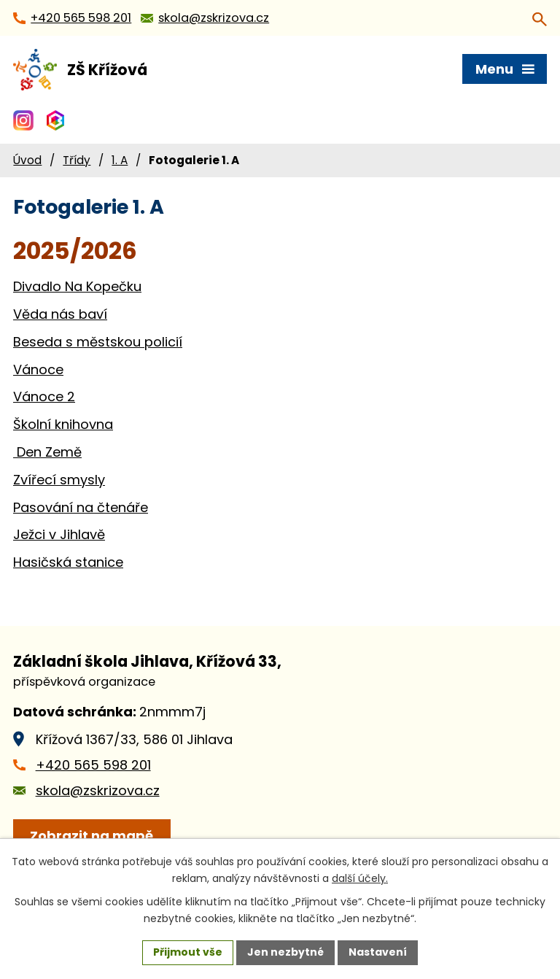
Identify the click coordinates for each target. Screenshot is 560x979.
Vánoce (38, 369)
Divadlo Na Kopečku (77, 286)
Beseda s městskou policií (98, 342)
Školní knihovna (63, 424)
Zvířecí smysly (59, 480)
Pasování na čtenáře (81, 507)
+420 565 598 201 (93, 765)
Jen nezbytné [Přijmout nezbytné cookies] (285, 952)
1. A (120, 160)
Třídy (77, 160)
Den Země (47, 452)
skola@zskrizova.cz (98, 790)
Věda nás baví (60, 314)
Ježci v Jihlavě (59, 534)
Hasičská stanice (68, 562)
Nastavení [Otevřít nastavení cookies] (378, 952)
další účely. (360, 878)
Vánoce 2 (44, 396)
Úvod (27, 160)
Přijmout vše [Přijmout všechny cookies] (188, 952)
